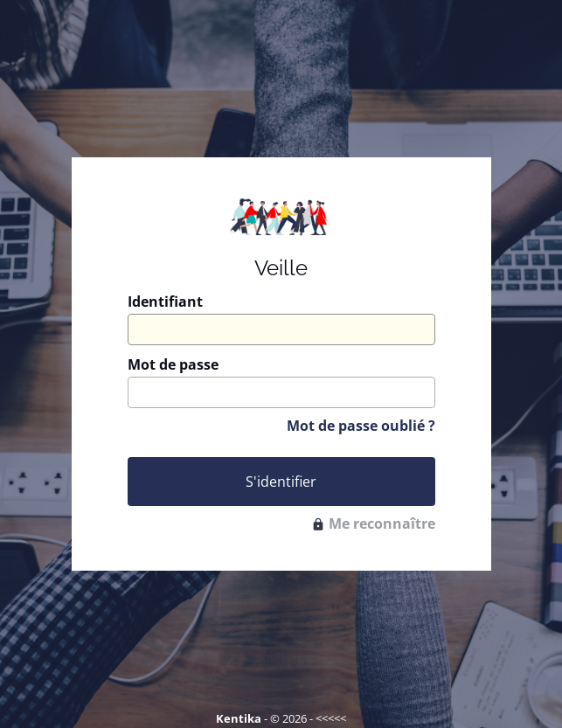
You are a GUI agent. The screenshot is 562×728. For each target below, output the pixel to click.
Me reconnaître (373, 523)
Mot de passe (173, 364)
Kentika (239, 718)
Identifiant (165, 302)
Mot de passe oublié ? (361, 426)
